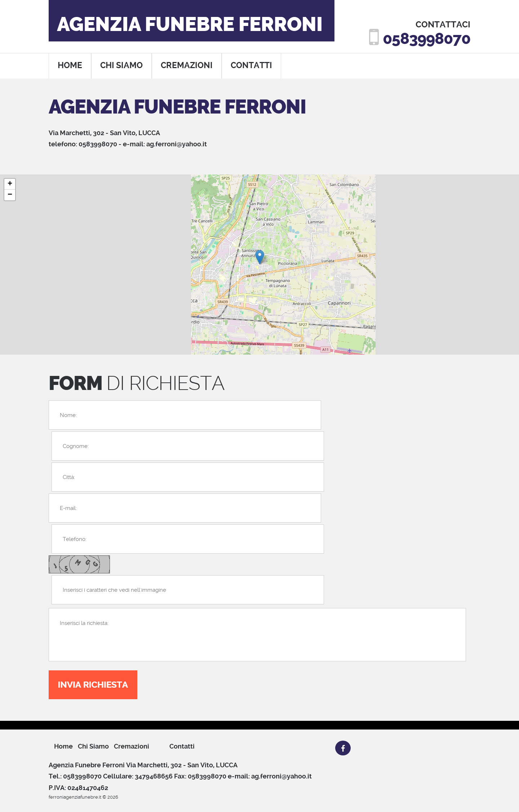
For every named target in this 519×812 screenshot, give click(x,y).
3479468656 (154, 776)
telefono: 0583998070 (83, 144)
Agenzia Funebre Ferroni (190, 25)
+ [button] (10, 184)
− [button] (10, 195)
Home (63, 746)
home (70, 65)
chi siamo (121, 65)
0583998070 (427, 39)
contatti (251, 65)
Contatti (182, 746)
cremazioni (187, 65)
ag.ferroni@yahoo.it (177, 144)
